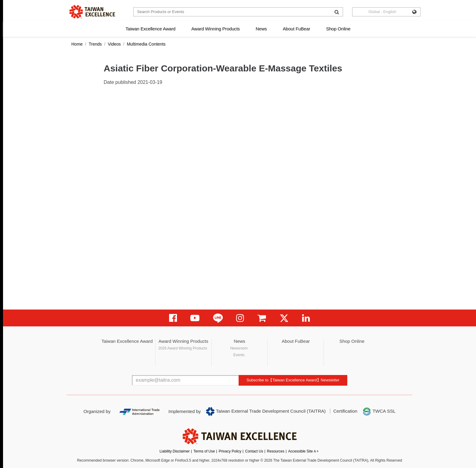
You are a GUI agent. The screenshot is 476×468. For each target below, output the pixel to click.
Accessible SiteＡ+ (303, 451)
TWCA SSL (379, 411)
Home (77, 44)
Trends (95, 44)
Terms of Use (204, 451)
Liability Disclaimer (174, 451)
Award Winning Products (216, 29)
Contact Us (254, 451)
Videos (114, 44)
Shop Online (338, 29)
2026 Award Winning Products (183, 348)
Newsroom (239, 348)
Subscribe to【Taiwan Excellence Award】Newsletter (293, 380)
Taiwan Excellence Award (150, 29)
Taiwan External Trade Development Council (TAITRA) (266, 411)
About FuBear (297, 29)
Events (239, 355)
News (261, 29)
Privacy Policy (230, 451)
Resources (275, 451)
